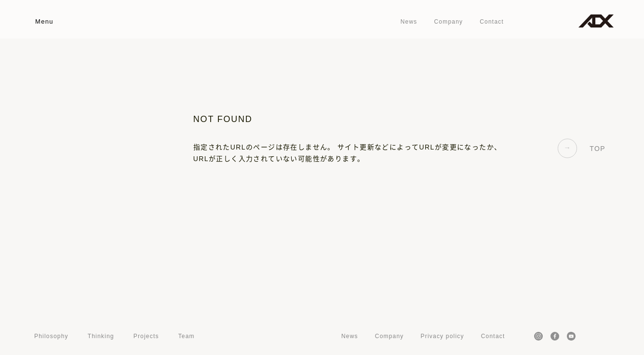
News (409, 22)
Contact (492, 22)
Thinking (101, 336)
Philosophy (51, 336)
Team (187, 336)
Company (448, 22)
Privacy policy (443, 336)
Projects (146, 336)
